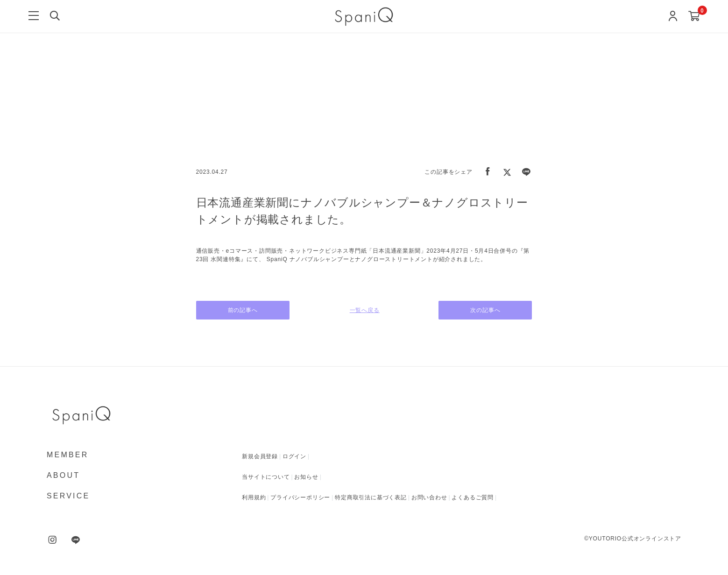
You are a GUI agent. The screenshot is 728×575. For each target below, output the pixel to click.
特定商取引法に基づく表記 (371, 497)
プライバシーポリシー (300, 497)
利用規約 (254, 497)
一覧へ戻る (364, 310)
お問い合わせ (429, 497)
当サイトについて (266, 477)
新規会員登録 (260, 456)
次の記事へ (486, 310)
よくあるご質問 (473, 497)
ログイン (294, 456)
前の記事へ (243, 310)
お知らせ (306, 477)
